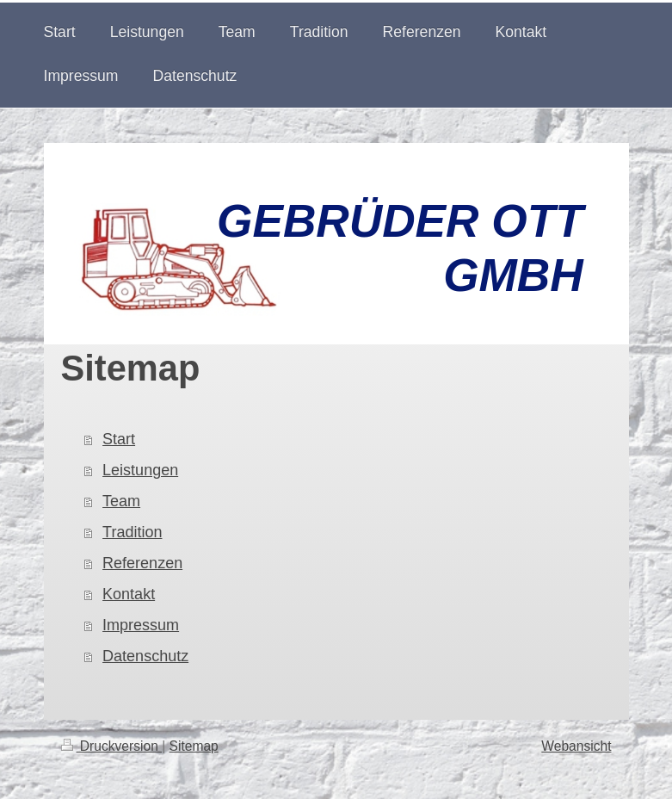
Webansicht (576, 746)
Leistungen (140, 470)
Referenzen (142, 563)
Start (119, 439)
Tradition (132, 532)
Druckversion (112, 746)
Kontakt (129, 594)
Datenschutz (145, 656)
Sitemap (194, 746)
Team (121, 501)
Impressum (141, 625)
